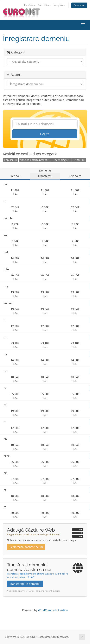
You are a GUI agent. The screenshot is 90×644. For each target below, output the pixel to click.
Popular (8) (10, 160)
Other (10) (79, 160)
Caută (45, 134)
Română (30, 5)
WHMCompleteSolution (53, 610)
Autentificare (44, 5)
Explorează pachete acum (26, 547)
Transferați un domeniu (25, 584)
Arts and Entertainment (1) (35, 160)
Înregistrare (60, 5)
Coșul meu (79, 5)
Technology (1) (62, 160)
